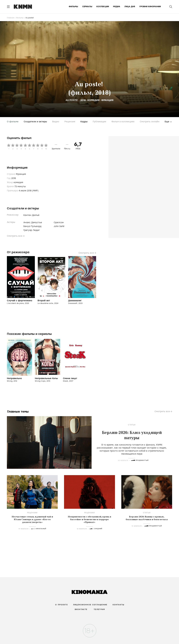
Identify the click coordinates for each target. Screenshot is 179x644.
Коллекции (103, 7)
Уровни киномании (150, 7)
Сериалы (87, 7)
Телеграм (99, 609)
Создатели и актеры (35, 122)
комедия (93, 100)
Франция (107, 100)
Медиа (117, 7)
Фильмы (73, 7)
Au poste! (72, 100)
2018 (83, 100)
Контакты (118, 605)
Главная (10, 18)
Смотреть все (15, 236)
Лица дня (130, 7)
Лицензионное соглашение (90, 605)
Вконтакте (81, 609)
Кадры (84, 122)
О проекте (61, 605)
